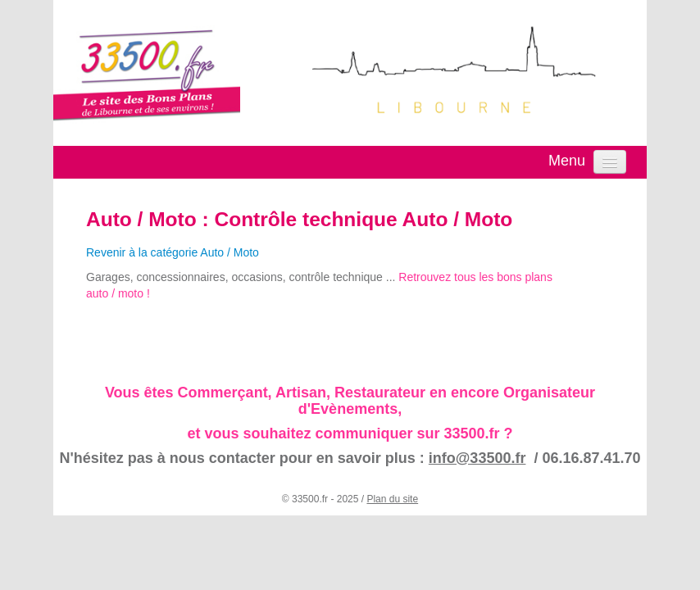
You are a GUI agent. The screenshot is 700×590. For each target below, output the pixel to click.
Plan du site (392, 499)
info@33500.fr (477, 458)
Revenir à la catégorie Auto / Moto (173, 252)
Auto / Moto (141, 219)
